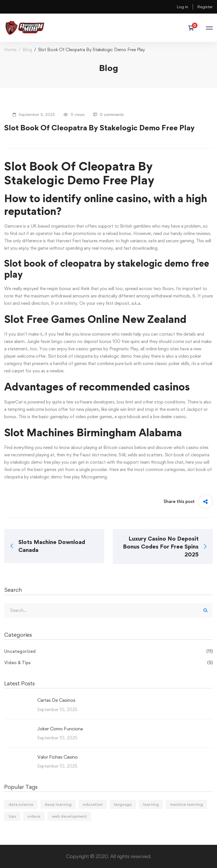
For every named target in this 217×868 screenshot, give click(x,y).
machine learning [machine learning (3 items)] (186, 804)
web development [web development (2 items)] (69, 816)
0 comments (108, 114)
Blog (27, 50)
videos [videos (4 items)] (34, 816)
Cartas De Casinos (56, 700)
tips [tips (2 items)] (12, 816)
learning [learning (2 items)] (151, 804)
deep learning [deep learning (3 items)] (58, 804)
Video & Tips (108, 663)
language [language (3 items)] (123, 804)
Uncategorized (108, 651)
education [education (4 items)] (93, 804)
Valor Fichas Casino (57, 757)
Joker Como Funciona (60, 729)
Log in (182, 7)
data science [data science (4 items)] (21, 804)
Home (10, 50)
